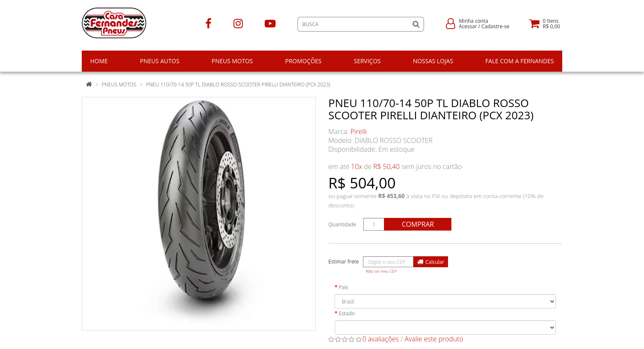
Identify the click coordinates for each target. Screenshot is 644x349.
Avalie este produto (434, 339)
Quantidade (342, 224)
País (344, 287)
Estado (347, 313)
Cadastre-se (495, 26)
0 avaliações (381, 339)
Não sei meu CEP (381, 271)
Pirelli (359, 132)
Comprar (418, 224)
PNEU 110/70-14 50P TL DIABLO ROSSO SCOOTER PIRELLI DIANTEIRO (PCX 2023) (238, 85)
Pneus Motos (119, 85)
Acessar (468, 26)
